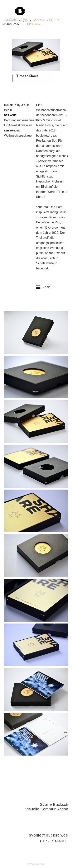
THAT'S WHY (9, 20)
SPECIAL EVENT (12, 24)
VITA (25, 20)
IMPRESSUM (34, 24)
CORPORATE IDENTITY (46, 20)
